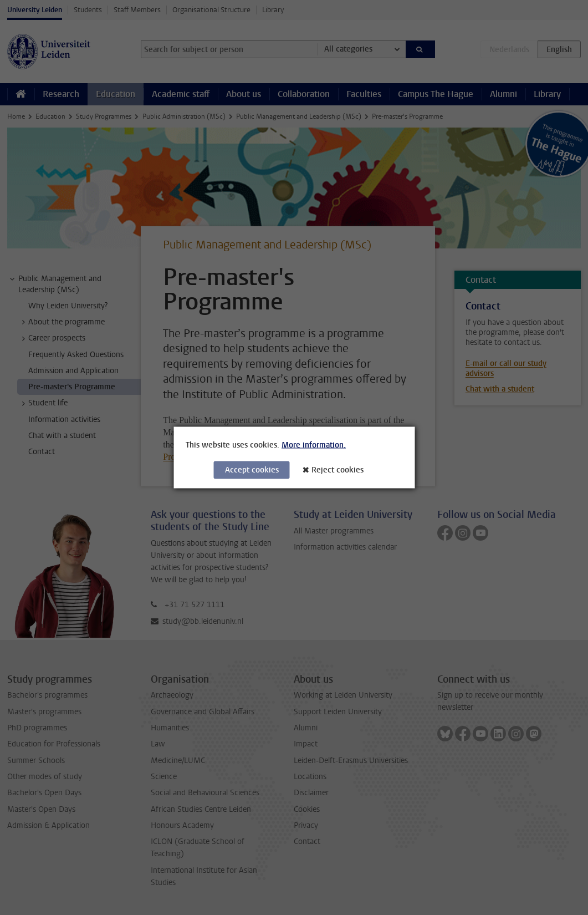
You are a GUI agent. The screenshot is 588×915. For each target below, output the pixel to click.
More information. (314, 445)
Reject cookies (338, 470)
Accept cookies (252, 470)
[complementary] (468, 832)
